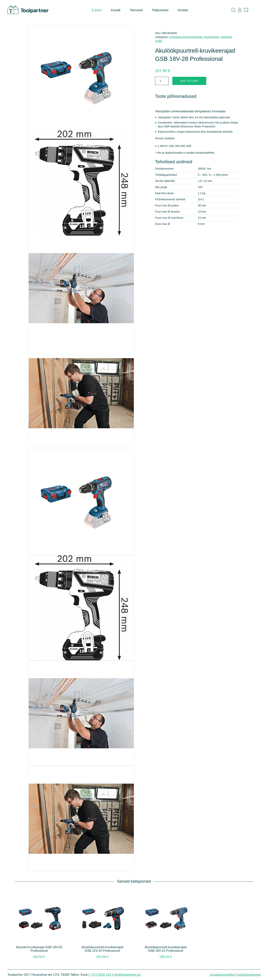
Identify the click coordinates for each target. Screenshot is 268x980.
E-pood (97, 10)
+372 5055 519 (101, 975)
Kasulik (116, 10)
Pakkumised (160, 10)
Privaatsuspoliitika (222, 975)
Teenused (136, 10)
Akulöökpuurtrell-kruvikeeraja (186, 37)
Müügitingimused (249, 975)
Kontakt (183, 10)
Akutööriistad (212, 37)
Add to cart (189, 81)
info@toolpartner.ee (127, 975)
